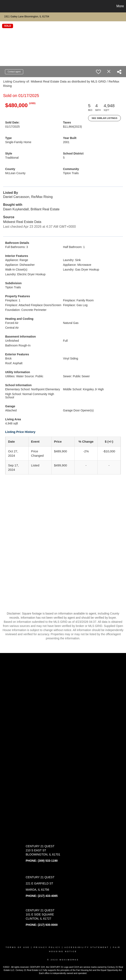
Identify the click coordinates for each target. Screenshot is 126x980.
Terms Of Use (18, 947)
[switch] (98, 72)
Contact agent (14, 72)
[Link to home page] (5, 6)
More (120, 6)
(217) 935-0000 (48, 925)
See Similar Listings (104, 118)
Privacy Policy (47, 947)
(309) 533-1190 (48, 861)
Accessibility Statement (87, 947)
